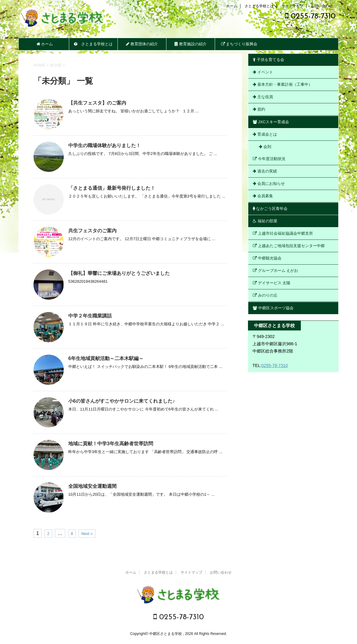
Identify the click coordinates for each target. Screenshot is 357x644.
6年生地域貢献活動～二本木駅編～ (106, 358)
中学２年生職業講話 (90, 316)
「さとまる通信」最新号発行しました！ (112, 188)
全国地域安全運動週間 (92, 486)
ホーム (232, 6)
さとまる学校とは (259, 6)
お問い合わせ (322, 6)
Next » (87, 534)
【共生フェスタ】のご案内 (97, 103)
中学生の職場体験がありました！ (105, 145)
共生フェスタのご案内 (92, 231)
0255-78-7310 (310, 16)
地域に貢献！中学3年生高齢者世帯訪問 (111, 444)
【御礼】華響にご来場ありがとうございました (119, 273)
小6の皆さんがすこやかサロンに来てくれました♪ (122, 401)
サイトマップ (292, 6)
